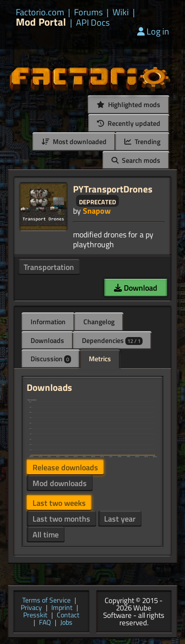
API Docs (93, 23)
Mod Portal (41, 22)
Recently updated (129, 123)
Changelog (99, 322)
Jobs (66, 623)
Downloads (47, 340)
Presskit (35, 616)
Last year (120, 519)
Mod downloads (60, 483)
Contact (68, 616)
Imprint (62, 608)
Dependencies (112, 340)
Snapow (97, 211)
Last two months (61, 519)
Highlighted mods (129, 104)
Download (136, 288)
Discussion (51, 359)
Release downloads (65, 467)
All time (46, 534)
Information (48, 322)
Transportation (49, 267)
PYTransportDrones (113, 189)
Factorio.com (40, 12)
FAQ (45, 623)
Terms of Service (46, 601)
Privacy (31, 608)
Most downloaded (74, 141)
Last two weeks (59, 503)
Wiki (121, 12)
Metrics (100, 359)
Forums (88, 12)
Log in (153, 31)
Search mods (136, 160)
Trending (142, 141)
